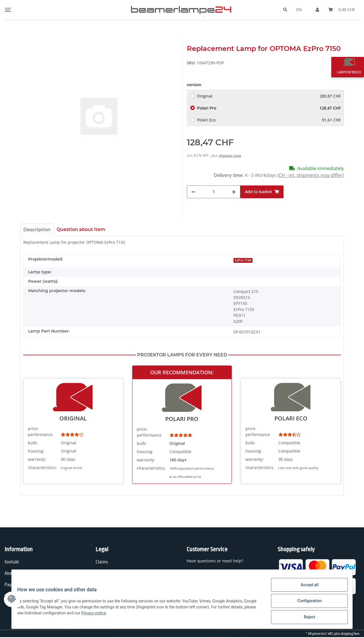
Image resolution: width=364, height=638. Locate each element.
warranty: (37, 459)
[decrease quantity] (193, 192)
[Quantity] (214, 192)
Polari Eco (269, 120)
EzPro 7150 (243, 260)
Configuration (306, 603)
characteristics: (42, 467)
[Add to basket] (262, 192)
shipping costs (230, 155)
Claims (102, 562)
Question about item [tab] (81, 229)
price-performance (40, 431)
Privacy (102, 573)
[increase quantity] (234, 192)
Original (269, 96)
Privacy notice (123, 615)
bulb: (33, 443)
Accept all (306, 588)
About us (13, 573)
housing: (36, 451)
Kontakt (12, 562)
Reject (306, 618)
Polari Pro (269, 108)
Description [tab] (37, 230)
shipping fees (350, 634)
